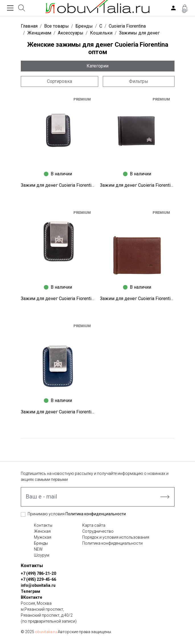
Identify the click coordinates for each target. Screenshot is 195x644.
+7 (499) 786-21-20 (38, 573)
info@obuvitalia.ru (38, 585)
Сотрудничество (98, 531)
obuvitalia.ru (46, 632)
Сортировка (59, 81)
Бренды (41, 543)
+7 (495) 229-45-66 (38, 579)
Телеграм (30, 591)
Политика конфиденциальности (96, 514)
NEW (38, 549)
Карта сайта (94, 525)
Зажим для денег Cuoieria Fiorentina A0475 (58, 412)
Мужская (43, 537)
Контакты (43, 525)
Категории (97, 66)
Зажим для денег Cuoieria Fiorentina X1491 (58, 185)
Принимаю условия (77, 514)
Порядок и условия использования (116, 537)
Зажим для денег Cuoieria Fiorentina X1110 (58, 299)
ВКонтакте (31, 597)
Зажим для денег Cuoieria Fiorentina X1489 (137, 185)
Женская (42, 531)
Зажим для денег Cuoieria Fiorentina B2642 (137, 299)
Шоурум (42, 555)
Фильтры (139, 81)
